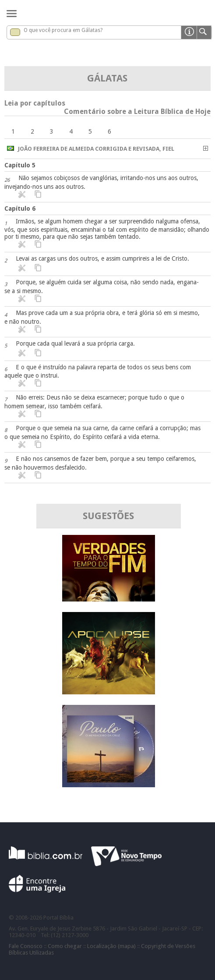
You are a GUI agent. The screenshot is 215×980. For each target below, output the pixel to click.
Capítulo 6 (20, 209)
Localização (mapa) (111, 946)
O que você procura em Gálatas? (63, 30)
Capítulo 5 (20, 165)
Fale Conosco (26, 946)
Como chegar (65, 946)
